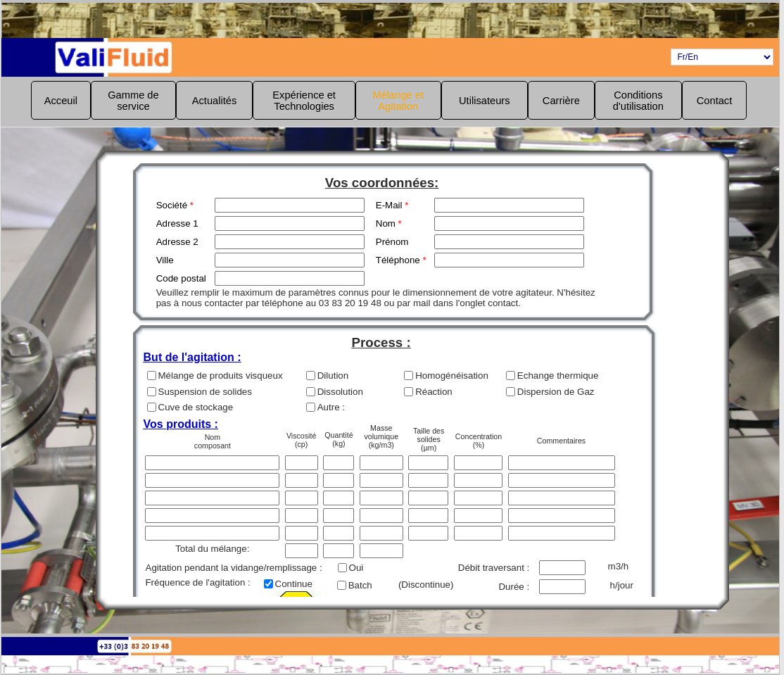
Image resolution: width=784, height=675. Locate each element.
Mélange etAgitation (399, 101)
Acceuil (61, 101)
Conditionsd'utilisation (638, 101)
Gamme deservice (133, 101)
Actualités (215, 101)
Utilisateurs (485, 101)
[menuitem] (61, 100)
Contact (715, 101)
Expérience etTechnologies (304, 101)
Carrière (561, 101)
